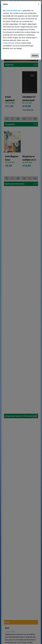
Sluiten (35, 56)
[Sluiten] (38, 4)
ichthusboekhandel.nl (14, 11)
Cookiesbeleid (8, 43)
